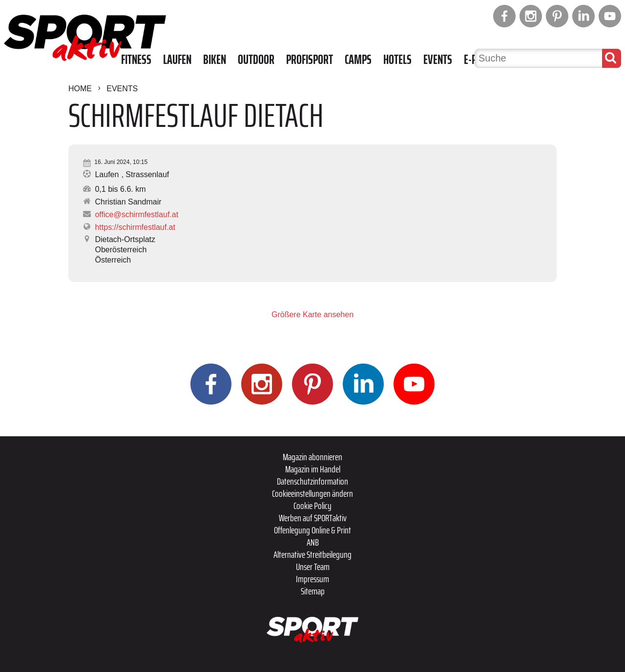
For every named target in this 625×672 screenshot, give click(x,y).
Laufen (177, 60)
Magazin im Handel (313, 469)
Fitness (136, 60)
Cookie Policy (312, 506)
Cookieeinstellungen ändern (312, 493)
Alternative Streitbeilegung (312, 554)
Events (438, 60)
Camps (358, 60)
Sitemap (313, 591)
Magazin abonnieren (312, 457)
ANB (313, 542)
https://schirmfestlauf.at (135, 227)
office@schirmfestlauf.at (136, 214)
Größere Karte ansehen (312, 315)
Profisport (310, 60)
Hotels (397, 60)
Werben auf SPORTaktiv (313, 518)
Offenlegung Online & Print (312, 530)
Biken (215, 60)
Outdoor (256, 60)
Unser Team (313, 567)
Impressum (312, 579)
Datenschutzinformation (312, 481)
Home (80, 89)
